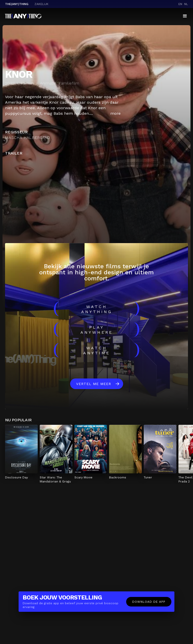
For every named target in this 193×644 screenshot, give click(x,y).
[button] (185, 16)
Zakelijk (41, 4)
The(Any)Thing (17, 4)
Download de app (149, 602)
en (180, 4)
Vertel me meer (94, 384)
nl (186, 4)
